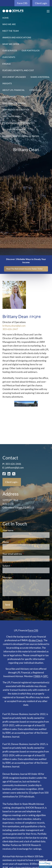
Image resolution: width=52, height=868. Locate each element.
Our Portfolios (31, 51)
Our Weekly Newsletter (16, 110)
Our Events (9, 57)
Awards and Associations (17, 37)
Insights (7, 83)
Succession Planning (14, 130)
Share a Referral (40, 77)
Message (18, 577)
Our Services (10, 51)
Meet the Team (11, 31)
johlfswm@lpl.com (15, 468)
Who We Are (9, 24)
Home (6, 18)
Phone (16, 542)
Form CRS (22, 3)
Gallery (26, 97)
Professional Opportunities (18, 123)
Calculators (9, 97)
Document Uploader (14, 77)
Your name (19, 530)
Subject (17, 566)
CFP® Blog (35, 90)
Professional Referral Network (21, 136)
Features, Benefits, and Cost (18, 70)
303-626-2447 (10, 329)
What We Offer (11, 44)
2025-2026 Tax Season (14, 103)
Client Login (41, 3)
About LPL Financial (14, 90)
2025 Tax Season (11, 116)
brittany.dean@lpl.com (14, 326)
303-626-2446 (13, 464)
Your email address (23, 554)
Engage (7, 64)
